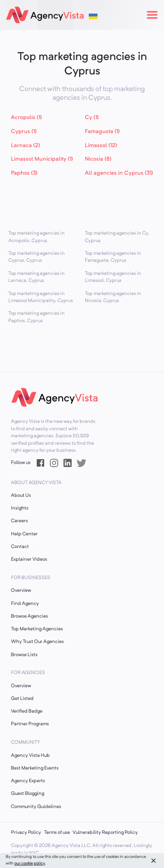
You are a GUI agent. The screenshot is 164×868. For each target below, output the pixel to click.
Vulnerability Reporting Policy (105, 833)
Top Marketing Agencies (37, 629)
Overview (21, 591)
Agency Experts (28, 781)
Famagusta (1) (102, 132)
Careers (19, 521)
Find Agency (25, 604)
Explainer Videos (29, 560)
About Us (21, 496)
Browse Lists (24, 655)
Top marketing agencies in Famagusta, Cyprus (113, 257)
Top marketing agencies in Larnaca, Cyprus (37, 278)
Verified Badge (27, 712)
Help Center (24, 534)
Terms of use (57, 833)
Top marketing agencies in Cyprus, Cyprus (37, 257)
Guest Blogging (28, 794)
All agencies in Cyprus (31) (119, 173)
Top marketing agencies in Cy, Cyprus (117, 237)
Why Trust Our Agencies (37, 642)
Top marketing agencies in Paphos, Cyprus (37, 317)
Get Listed (22, 699)
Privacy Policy (26, 833)
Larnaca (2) (26, 146)
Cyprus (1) (24, 132)
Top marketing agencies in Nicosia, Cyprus (113, 298)
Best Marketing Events (35, 768)
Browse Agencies (30, 617)
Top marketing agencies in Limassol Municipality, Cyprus (41, 298)
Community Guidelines (36, 807)
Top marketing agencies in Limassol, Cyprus (113, 278)
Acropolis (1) (26, 118)
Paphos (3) (24, 173)
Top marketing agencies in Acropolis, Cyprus (37, 237)
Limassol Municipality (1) (42, 159)
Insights (20, 508)
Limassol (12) (101, 146)
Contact (20, 547)
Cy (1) (92, 118)
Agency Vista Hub (30, 756)
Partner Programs (30, 724)
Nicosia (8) (98, 159)
